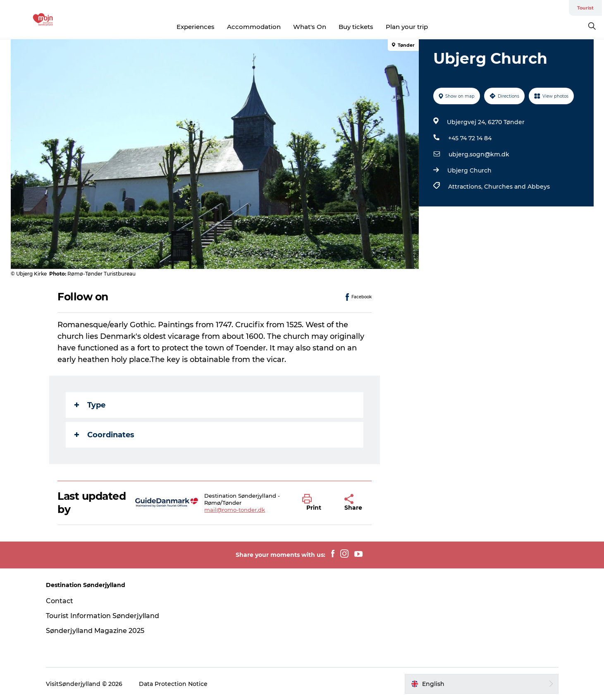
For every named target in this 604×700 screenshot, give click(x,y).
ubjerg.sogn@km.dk (479, 154)
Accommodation (254, 27)
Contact (60, 601)
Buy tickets (356, 27)
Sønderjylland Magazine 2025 (95, 631)
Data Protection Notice (173, 684)
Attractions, (466, 187)
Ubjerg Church (469, 170)
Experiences (196, 27)
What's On (310, 27)
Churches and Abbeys (517, 187)
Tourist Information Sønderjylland (103, 616)
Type (90, 405)
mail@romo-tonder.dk (235, 510)
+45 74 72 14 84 (470, 138)
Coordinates (104, 435)
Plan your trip (407, 27)
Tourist (585, 8)
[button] (317, 503)
